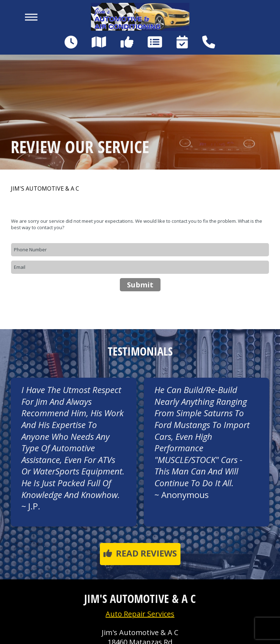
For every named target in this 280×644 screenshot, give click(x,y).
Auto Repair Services (140, 614)
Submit (140, 285)
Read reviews (140, 553)
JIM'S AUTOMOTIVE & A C (45, 189)
